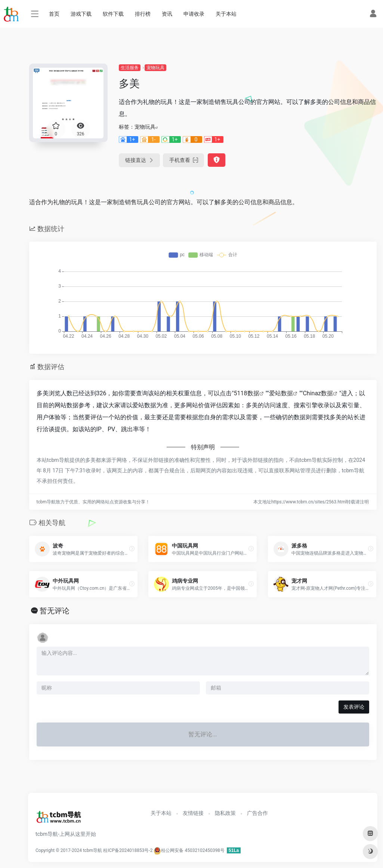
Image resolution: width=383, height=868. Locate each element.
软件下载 (113, 14)
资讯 (167, 14)
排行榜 (143, 14)
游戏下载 (81, 14)
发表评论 (354, 707)
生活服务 (130, 68)
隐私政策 (225, 813)
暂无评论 (55, 611)
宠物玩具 (155, 68)
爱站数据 (281, 393)
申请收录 (194, 14)
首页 (54, 14)
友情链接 (193, 813)
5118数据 (247, 393)
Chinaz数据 (318, 393)
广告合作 (257, 813)
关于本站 (226, 14)
